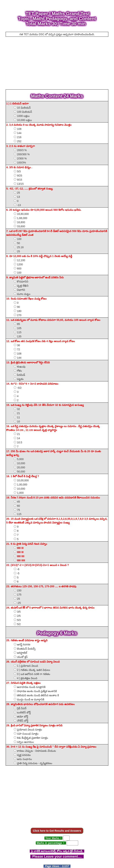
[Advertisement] (57, 63)
